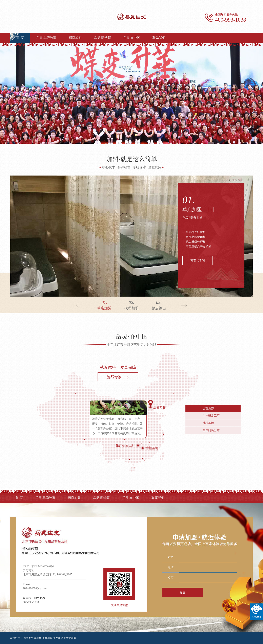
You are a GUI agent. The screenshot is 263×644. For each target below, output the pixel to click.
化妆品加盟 (70, 638)
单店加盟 (192, 210)
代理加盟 (132, 305)
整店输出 (159, 305)
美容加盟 (47, 638)
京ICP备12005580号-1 (43, 566)
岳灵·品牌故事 (46, 38)
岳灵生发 (28, 638)
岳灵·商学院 (102, 38)
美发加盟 (58, 638)
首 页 (20, 38)
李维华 (38, 638)
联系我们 (159, 38)
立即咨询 (198, 260)
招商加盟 (75, 38)
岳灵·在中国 (132, 38)
